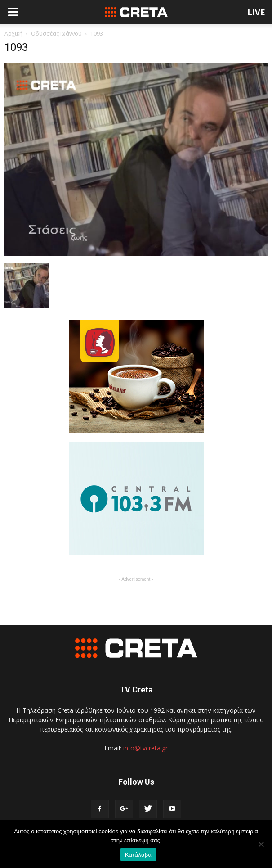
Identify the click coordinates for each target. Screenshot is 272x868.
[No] (261, 844)
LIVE (256, 12)
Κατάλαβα (138, 855)
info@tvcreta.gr (145, 748)
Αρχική (13, 34)
